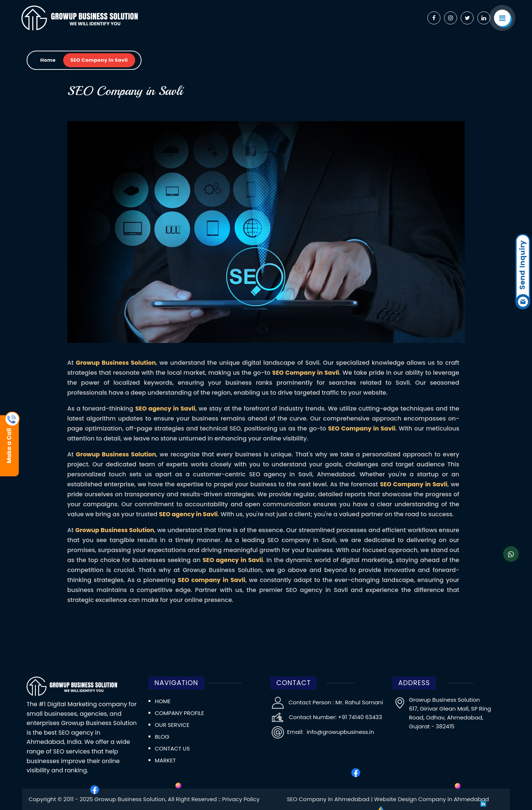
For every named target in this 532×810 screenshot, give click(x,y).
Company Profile (179, 713)
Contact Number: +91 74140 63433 (335, 717)
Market (165, 760)
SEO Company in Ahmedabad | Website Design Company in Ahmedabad (388, 799)
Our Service (172, 725)
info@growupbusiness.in (340, 732)
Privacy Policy (241, 799)
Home (48, 60)
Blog (162, 737)
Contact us (172, 748)
